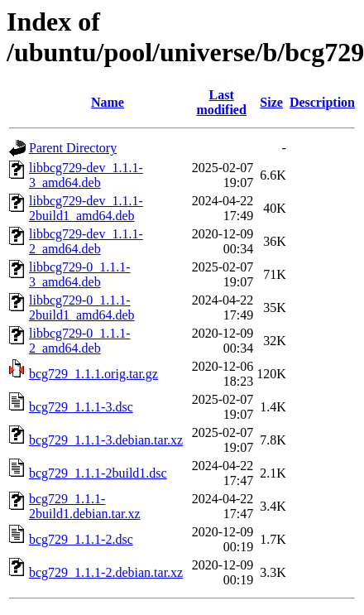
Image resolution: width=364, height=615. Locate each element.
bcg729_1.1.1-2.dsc (81, 539)
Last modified (221, 102)
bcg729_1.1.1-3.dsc (81, 407)
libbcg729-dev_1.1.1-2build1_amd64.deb (86, 208)
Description (322, 102)
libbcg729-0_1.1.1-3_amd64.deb (80, 274)
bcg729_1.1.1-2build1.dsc (98, 473)
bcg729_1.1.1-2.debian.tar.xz (106, 572)
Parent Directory (73, 148)
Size (271, 102)
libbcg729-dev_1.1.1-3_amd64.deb (86, 175)
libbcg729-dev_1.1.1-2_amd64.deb (86, 241)
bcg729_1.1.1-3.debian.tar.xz (106, 440)
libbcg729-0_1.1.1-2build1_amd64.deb (82, 307)
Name (108, 102)
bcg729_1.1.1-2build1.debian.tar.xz (85, 506)
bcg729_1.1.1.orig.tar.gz (93, 374)
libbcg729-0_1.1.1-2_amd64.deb (80, 341)
